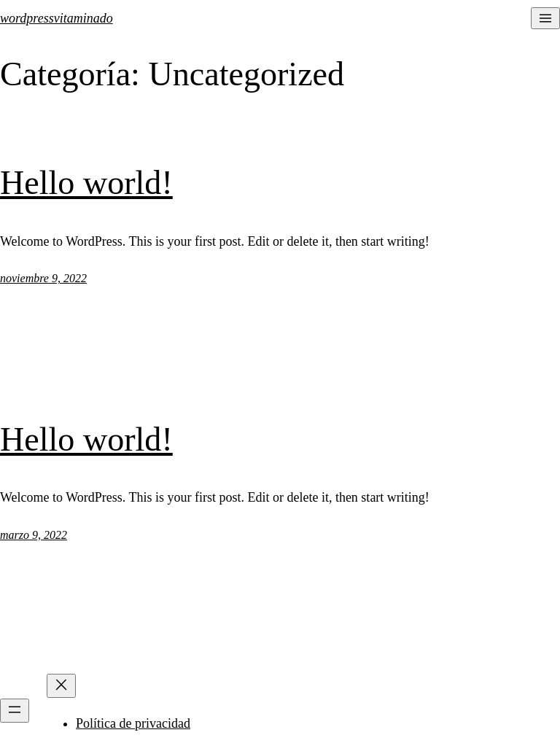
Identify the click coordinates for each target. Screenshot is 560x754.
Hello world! (86, 183)
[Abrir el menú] (545, 18)
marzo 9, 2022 (34, 535)
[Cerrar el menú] (61, 686)
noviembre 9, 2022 (43, 278)
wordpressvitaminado (57, 18)
